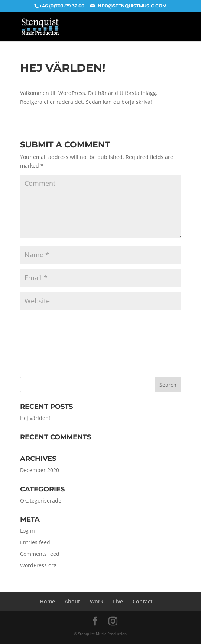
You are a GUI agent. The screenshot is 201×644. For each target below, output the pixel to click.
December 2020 (40, 470)
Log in (27, 531)
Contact (143, 601)
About (72, 601)
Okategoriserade (41, 500)
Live (118, 601)
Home (47, 601)
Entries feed (35, 542)
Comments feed (40, 554)
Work (97, 601)
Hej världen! (35, 418)
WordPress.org (38, 565)
